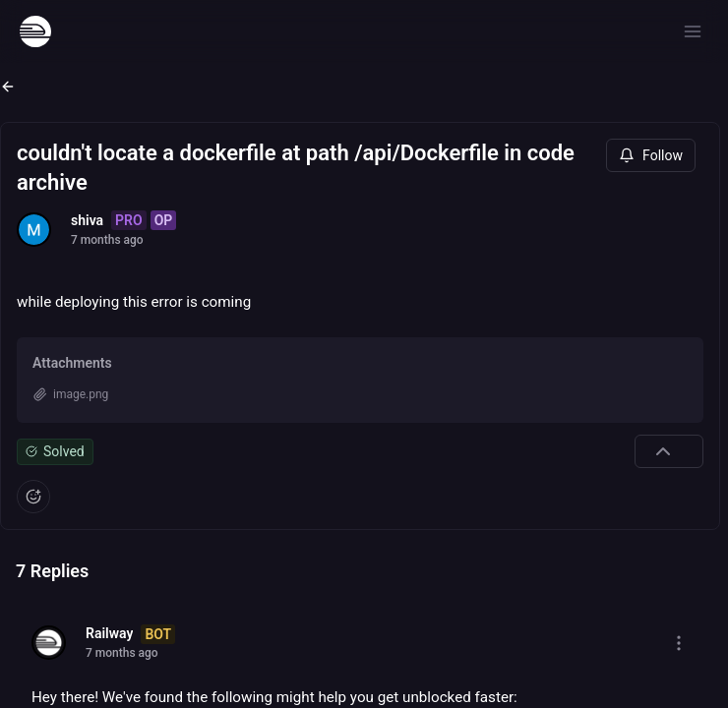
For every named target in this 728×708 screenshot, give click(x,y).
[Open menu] (693, 31)
